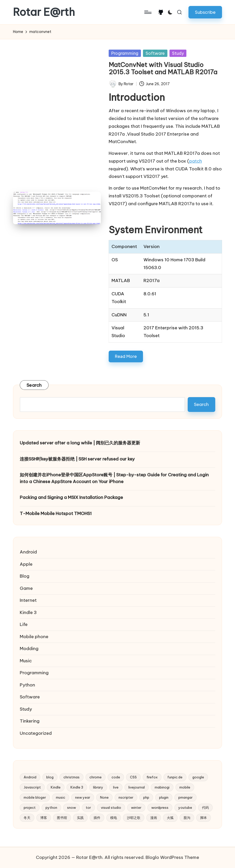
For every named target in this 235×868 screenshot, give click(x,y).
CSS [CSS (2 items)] (133, 777)
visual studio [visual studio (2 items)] (111, 807)
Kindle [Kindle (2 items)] (56, 787)
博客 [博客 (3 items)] (44, 818)
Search (34, 385)
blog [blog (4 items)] (50, 777)
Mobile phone (34, 637)
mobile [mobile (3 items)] (185, 787)
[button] (205, 12)
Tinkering (30, 721)
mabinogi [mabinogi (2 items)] (162, 787)
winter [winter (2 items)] (136, 807)
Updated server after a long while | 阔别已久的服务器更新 (80, 443)
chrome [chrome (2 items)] (96, 777)
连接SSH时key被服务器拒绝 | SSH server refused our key (77, 459)
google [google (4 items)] (198, 777)
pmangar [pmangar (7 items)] (185, 797)
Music (26, 661)
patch (196, 161)
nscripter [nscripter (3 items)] (126, 797)
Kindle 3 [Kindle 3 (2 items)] (77, 787)
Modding (29, 649)
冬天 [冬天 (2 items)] (27, 818)
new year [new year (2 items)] (83, 797)
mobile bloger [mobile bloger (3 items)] (35, 797)
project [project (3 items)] (30, 807)
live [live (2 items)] (116, 787)
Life (24, 624)
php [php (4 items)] (146, 797)
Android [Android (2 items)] (30, 777)
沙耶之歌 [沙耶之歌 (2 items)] (134, 818)
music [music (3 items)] (61, 797)
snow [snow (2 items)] (71, 807)
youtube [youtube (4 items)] (185, 807)
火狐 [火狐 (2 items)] (170, 818)
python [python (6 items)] (51, 807)
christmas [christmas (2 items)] (71, 777)
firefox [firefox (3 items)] (152, 777)
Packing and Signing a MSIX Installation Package (71, 497)
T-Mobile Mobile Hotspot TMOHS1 (56, 513)
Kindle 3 (28, 612)
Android (28, 552)
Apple (26, 564)
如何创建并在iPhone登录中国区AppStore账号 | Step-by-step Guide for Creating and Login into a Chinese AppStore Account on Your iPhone (114, 478)
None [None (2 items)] (104, 797)
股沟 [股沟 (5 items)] (187, 818)
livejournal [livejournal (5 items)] (137, 787)
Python (27, 685)
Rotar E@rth (44, 12)
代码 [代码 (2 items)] (205, 807)
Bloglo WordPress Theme (172, 857)
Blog (25, 576)
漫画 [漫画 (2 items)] (154, 818)
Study (178, 53)
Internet (28, 600)
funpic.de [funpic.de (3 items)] (175, 777)
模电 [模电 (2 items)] (114, 818)
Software (155, 53)
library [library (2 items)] (98, 787)
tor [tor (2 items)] (88, 807)
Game (26, 588)
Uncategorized (36, 733)
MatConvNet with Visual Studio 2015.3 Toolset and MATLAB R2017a (163, 68)
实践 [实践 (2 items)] (80, 818)
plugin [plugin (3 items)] (164, 797)
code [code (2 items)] (116, 777)
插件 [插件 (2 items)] (97, 818)
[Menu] (148, 12)
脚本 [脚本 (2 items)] (204, 818)
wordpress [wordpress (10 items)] (160, 807)
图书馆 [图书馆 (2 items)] (62, 818)
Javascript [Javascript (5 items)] (32, 787)
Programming (125, 53)
